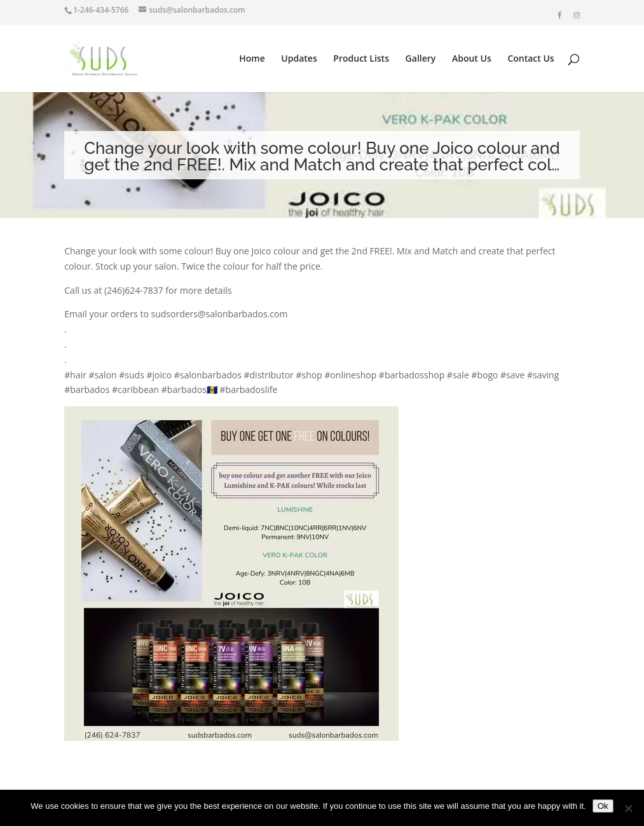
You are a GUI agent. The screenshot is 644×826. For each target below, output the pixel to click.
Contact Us (531, 59)
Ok (603, 806)
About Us (472, 59)
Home (252, 59)
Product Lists (361, 59)
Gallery (421, 59)
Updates (299, 59)
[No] (628, 808)
